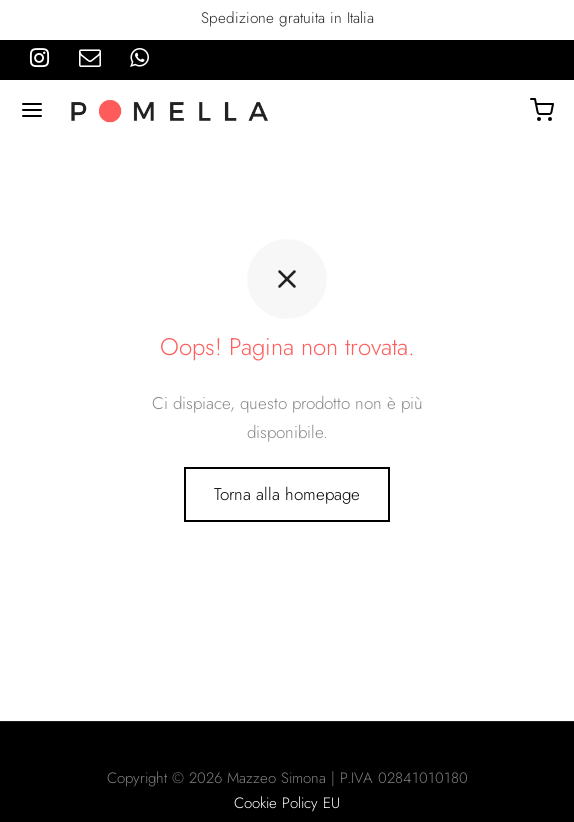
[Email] (90, 59)
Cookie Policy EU (287, 803)
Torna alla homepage (287, 494)
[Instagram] (39, 59)
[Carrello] (542, 110)
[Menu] (32, 110)
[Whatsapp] (140, 59)
